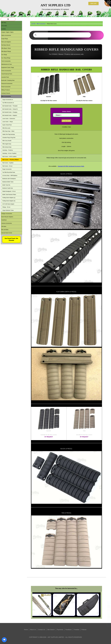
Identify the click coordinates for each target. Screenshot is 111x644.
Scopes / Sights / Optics (7, 32)
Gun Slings (4, 55)
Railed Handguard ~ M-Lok (9, 191)
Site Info (4, 26)
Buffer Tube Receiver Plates (9, 195)
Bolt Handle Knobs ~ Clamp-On (10, 109)
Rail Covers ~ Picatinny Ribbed (10, 160)
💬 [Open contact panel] (4, 640)
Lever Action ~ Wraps (8, 122)
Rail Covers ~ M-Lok (7, 166)
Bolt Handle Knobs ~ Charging (10, 112)
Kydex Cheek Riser (7, 125)
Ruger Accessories (7, 169)
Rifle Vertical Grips (7, 147)
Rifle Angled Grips (7, 144)
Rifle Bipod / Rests (6, 48)
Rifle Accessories (41, 24)
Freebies (77, 630)
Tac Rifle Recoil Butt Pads (9, 172)
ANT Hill (4, 23)
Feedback (68, 630)
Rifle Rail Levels (6, 128)
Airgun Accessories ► (8, 100)
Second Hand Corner (7, 233)
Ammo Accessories (6, 71)
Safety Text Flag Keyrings (9, 134)
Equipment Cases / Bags (8, 67)
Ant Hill (33, 24)
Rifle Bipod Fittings (6, 51)
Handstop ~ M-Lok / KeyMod (9, 153)
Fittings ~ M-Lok (6, 207)
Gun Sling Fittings (6, 58)
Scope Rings (5, 39)
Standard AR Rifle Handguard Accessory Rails (71, 166)
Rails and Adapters (6, 42)
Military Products (6, 90)
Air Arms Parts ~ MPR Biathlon (10, 176)
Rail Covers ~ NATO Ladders (9, 157)
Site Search (51, 630)
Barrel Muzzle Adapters (7, 217)
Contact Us (42, 630)
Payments (60, 630)
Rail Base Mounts (6, 45)
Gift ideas (4, 226)
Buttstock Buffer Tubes (8, 182)
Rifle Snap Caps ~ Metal (8, 131)
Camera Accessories (7, 223)
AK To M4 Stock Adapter (8, 204)
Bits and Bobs (5, 230)
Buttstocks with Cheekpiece (9, 179)
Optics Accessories (6, 35)
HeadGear (4, 220)
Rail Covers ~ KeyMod (8, 163)
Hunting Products (6, 93)
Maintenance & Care (7, 64)
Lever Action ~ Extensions (9, 119)
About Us (33, 630)
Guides (4, 29)
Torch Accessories (6, 61)
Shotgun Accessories (7, 214)
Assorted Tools (5, 77)
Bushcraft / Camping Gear (8, 80)
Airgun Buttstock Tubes (8, 210)
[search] (62, 35)
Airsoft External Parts (7, 74)
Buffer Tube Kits (6, 185)
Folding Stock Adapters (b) (9, 201)
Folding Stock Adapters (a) (9, 198)
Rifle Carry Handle (7, 141)
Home (26, 630)
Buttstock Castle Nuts (8, 188)
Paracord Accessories (7, 84)
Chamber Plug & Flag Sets (9, 138)
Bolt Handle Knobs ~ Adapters (10, 115)
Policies (84, 630)
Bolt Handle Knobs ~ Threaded (10, 106)
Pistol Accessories (6, 87)
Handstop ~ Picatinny (8, 150)
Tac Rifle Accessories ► (8, 103)
